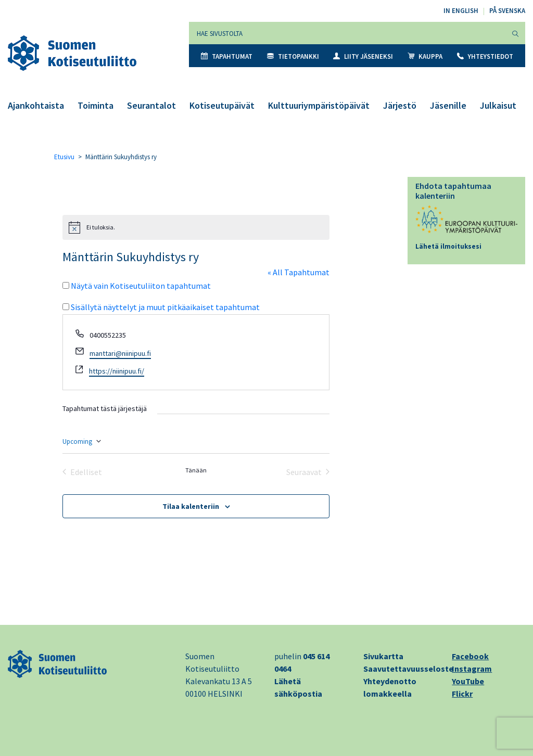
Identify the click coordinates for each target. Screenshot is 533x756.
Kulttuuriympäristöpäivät (319, 105)
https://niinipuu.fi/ (117, 371)
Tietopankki (293, 56)
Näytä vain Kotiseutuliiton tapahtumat (141, 286)
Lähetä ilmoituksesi (448, 246)
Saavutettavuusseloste (408, 669)
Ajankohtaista (36, 105)
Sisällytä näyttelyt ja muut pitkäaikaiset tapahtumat (165, 307)
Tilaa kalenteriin (191, 506)
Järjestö (400, 105)
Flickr (462, 694)
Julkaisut (498, 105)
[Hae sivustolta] (347, 33)
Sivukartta (383, 656)
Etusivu (64, 157)
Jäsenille (448, 105)
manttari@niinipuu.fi (120, 353)
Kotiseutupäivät (222, 105)
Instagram (472, 669)
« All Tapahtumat (299, 272)
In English (461, 11)
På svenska (507, 11)
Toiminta (96, 105)
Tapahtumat (227, 56)
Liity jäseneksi (363, 56)
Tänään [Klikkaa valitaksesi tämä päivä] (196, 470)
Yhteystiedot (485, 56)
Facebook (470, 656)
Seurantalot (151, 105)
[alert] (196, 227)
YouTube (468, 681)
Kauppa (425, 56)
